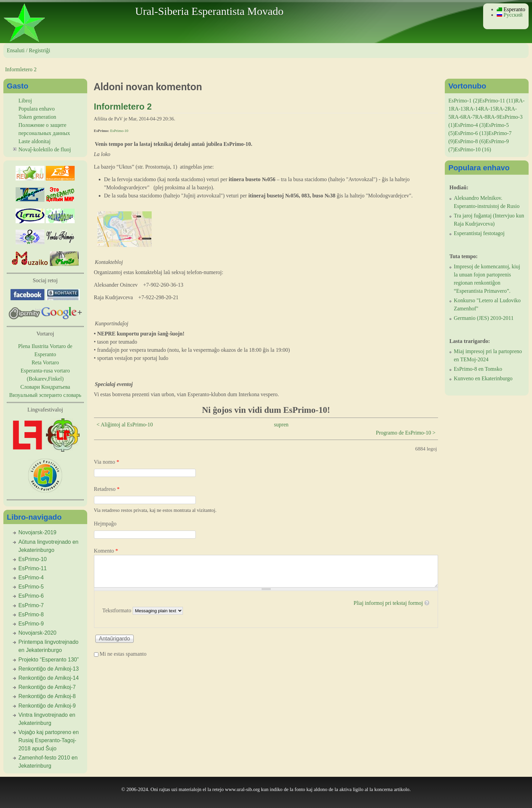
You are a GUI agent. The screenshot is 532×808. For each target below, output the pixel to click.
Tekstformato (118, 610)
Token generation (37, 117)
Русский (510, 15)
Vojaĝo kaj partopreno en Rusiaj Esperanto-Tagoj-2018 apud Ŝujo (49, 740)
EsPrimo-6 (31, 596)
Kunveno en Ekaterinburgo (483, 378)
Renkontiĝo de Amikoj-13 (49, 669)
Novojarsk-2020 (37, 633)
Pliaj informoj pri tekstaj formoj (388, 603)
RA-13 (458, 109)
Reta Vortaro (45, 362)
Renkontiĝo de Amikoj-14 (49, 678)
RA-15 (488, 109)
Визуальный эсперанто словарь (45, 395)
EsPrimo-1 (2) (464, 101)
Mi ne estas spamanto (123, 654)
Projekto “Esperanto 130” (49, 660)
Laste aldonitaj (34, 141)
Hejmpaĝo (105, 524)
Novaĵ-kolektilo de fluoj (45, 149)
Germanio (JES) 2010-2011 (483, 318)
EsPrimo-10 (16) (473, 149)
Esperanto (511, 9)
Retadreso (107, 489)
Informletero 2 (21, 69)
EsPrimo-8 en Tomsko (478, 369)
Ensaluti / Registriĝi (28, 50)
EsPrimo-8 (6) (470, 141)
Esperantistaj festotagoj (479, 233)
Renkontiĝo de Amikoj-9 (47, 706)
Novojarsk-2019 (37, 532)
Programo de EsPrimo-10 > (406, 433)
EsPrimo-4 (31, 578)
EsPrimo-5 (31, 587)
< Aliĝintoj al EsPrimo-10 (125, 425)
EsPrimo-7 (31, 605)
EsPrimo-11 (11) (497, 101)
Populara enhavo (36, 109)
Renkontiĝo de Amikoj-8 (47, 696)
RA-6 (457, 117)
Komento (106, 551)
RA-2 (501, 109)
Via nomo (107, 462)
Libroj (25, 101)
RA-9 (493, 117)
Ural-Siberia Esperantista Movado (209, 11)
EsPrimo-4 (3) (470, 125)
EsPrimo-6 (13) (471, 133)
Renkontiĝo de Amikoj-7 (47, 687)
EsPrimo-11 (33, 568)
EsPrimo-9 (31, 624)
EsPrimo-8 (31, 614)
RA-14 (473, 109)
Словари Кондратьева (45, 387)
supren (281, 425)
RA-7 (469, 117)
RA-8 (481, 117)
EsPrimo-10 (119, 131)
